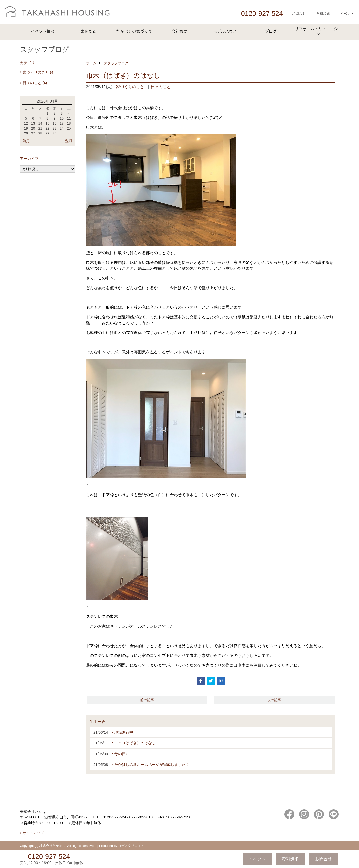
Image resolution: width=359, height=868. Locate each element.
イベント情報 (43, 31)
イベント (347, 14)
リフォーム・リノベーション (316, 31)
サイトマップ (33, 833)
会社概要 (179, 31)
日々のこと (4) (35, 83)
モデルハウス (225, 31)
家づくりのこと (130, 87)
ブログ (271, 31)
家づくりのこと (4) (39, 72)
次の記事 (274, 700)
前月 (26, 141)
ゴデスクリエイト (131, 846)
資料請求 (323, 14)
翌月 (69, 141)
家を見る (88, 31)
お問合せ (299, 14)
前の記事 (147, 700)
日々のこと (161, 87)
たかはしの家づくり (134, 31)
